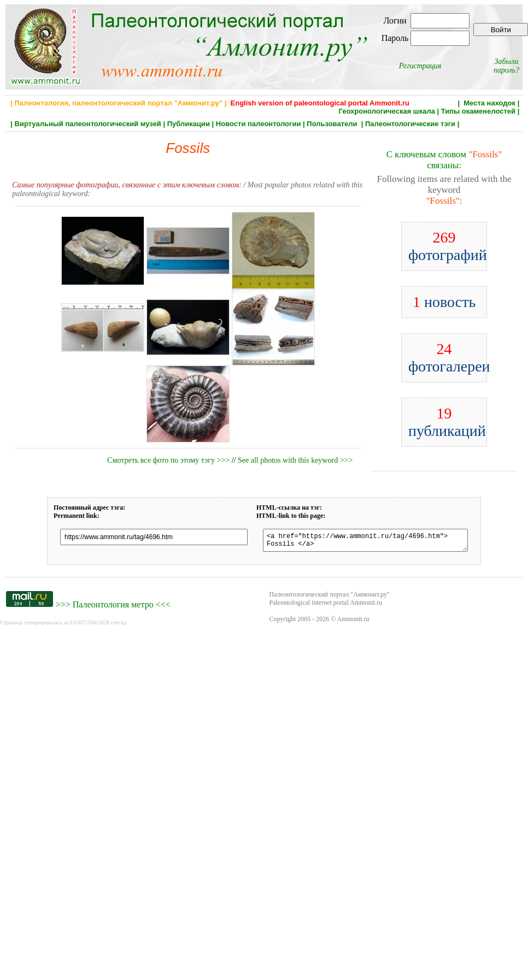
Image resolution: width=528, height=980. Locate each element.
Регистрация (420, 66)
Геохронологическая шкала (387, 111)
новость (444, 302)
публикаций (447, 422)
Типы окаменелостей (478, 111)
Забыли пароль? (506, 66)
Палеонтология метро (113, 608)
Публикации (189, 124)
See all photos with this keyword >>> (295, 460)
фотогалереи (449, 358)
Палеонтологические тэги (410, 124)
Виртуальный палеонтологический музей (88, 124)
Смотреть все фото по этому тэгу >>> (168, 460)
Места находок (489, 103)
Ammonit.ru (353, 622)
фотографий (448, 246)
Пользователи (333, 124)
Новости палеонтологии (259, 124)
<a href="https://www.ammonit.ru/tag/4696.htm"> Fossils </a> (365, 542)
